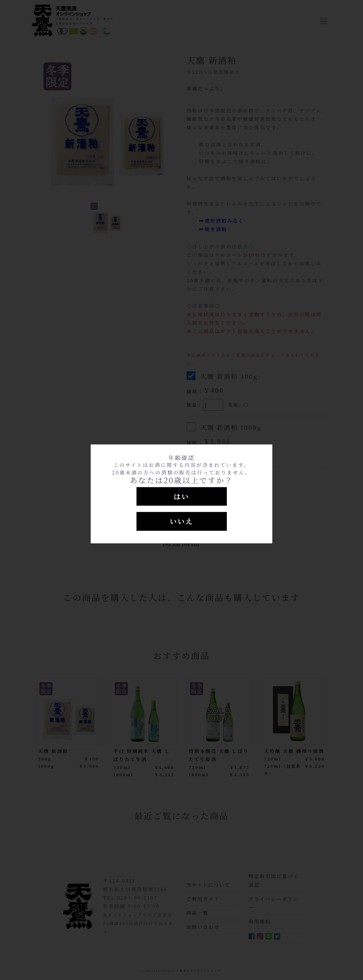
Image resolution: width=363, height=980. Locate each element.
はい (181, 496)
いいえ (181, 521)
